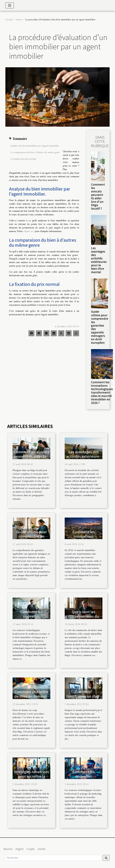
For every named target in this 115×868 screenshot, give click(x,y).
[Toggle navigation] (10, 5)
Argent (19, 849)
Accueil (9, 20)
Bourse (8, 849)
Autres (19, 20)
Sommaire (20, 139)
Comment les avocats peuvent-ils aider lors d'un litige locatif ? (98, 196)
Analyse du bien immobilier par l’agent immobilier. (35, 146)
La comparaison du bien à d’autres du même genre (35, 152)
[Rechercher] (53, 858)
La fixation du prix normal (23, 159)
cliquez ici (28, 231)
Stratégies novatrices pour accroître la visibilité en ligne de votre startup (31, 778)
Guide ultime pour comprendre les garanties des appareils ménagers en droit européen (100, 327)
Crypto (31, 849)
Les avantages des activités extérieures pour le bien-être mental (99, 260)
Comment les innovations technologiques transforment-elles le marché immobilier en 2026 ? (102, 392)
